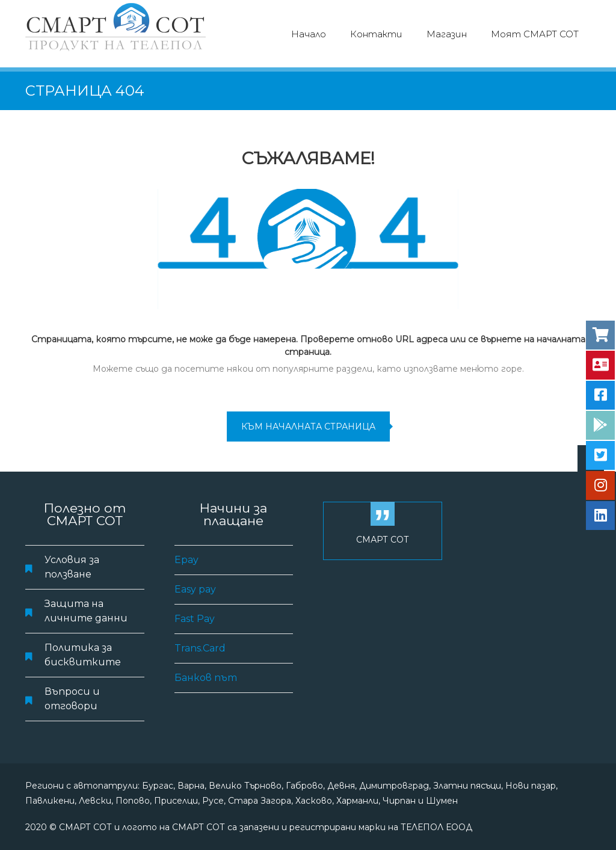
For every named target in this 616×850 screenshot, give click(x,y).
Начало (309, 34)
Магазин (447, 34)
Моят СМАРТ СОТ (535, 34)
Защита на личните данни (86, 611)
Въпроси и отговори (72, 699)
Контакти (376, 34)
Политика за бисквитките (83, 655)
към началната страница (308, 427)
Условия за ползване (72, 567)
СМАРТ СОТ (383, 540)
